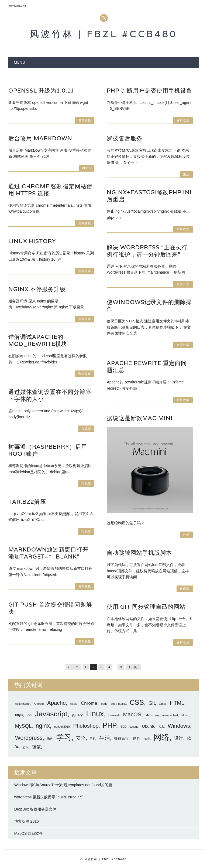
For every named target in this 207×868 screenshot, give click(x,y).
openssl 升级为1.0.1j (41, 91)
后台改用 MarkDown (40, 138)
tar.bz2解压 (27, 502)
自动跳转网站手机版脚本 (139, 553)
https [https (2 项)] (19, 715)
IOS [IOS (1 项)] (29, 715)
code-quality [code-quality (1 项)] (118, 704)
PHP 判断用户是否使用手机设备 (149, 91)
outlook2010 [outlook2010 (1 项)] (62, 727)
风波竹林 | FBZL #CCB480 (103, 34)
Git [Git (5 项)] (152, 703)
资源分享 (85, 271)
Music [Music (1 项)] (185, 715)
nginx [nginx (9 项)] (43, 726)
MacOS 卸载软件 (29, 833)
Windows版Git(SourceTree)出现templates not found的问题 (63, 785)
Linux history (32, 241)
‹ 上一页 (73, 667)
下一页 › (133, 667)
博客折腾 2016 (27, 821)
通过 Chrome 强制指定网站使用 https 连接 (50, 190)
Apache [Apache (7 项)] (56, 703)
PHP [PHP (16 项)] (109, 725)
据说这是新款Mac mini (140, 418)
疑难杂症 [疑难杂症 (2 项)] (122, 739)
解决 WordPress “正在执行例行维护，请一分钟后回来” (147, 251)
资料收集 (85, 120)
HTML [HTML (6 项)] (177, 703)
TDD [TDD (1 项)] (123, 727)
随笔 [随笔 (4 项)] (36, 747)
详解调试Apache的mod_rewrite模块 (38, 340)
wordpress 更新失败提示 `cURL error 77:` (49, 797)
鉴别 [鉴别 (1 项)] (25, 748)
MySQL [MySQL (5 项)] (23, 726)
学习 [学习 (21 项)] (64, 737)
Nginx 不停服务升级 (37, 289)
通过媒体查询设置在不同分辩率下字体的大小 (50, 395)
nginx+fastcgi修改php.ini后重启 (149, 196)
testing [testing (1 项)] (134, 727)
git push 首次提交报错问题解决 (50, 608)
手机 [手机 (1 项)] (93, 739)
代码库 (86, 429)
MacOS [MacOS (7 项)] (132, 714)
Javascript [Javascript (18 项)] (51, 714)
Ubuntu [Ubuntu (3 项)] (149, 726)
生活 (186, 174)
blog (87, 168)
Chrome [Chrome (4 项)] (89, 703)
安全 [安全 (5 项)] (81, 738)
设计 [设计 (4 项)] (179, 738)
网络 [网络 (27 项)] (161, 737)
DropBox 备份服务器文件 (35, 809)
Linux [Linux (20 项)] (95, 714)
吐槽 (186, 535)
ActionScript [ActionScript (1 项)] (23, 704)
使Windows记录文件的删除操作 (149, 306)
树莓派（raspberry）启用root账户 (48, 450)
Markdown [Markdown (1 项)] (152, 715)
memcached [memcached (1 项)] (170, 715)
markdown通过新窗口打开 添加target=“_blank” (48, 553)
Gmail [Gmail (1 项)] (163, 704)
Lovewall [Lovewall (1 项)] (114, 715)
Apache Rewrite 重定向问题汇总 (147, 367)
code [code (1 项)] (104, 704)
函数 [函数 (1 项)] (50, 739)
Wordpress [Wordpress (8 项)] (29, 738)
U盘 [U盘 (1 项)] (162, 727)
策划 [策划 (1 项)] (147, 739)
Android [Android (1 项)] (39, 704)
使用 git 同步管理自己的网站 (146, 607)
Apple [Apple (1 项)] (74, 704)
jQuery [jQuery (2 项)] (77, 715)
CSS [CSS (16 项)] (137, 702)
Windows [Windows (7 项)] (179, 726)
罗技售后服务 (125, 138)
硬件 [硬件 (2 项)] (137, 739)
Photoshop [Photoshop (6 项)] (86, 726)
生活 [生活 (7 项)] (105, 738)
